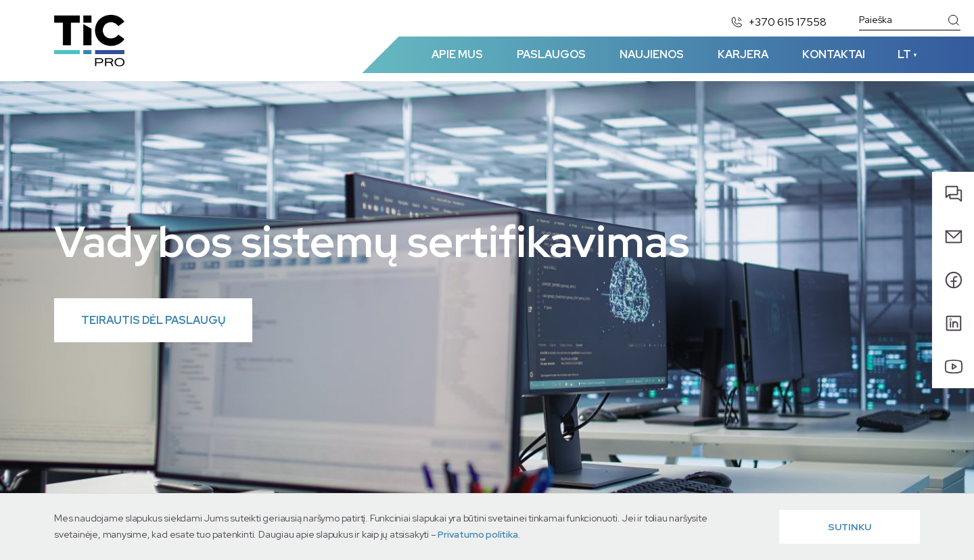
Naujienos (652, 54)
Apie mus (457, 54)
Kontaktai (834, 54)
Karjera (743, 54)
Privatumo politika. (479, 534)
